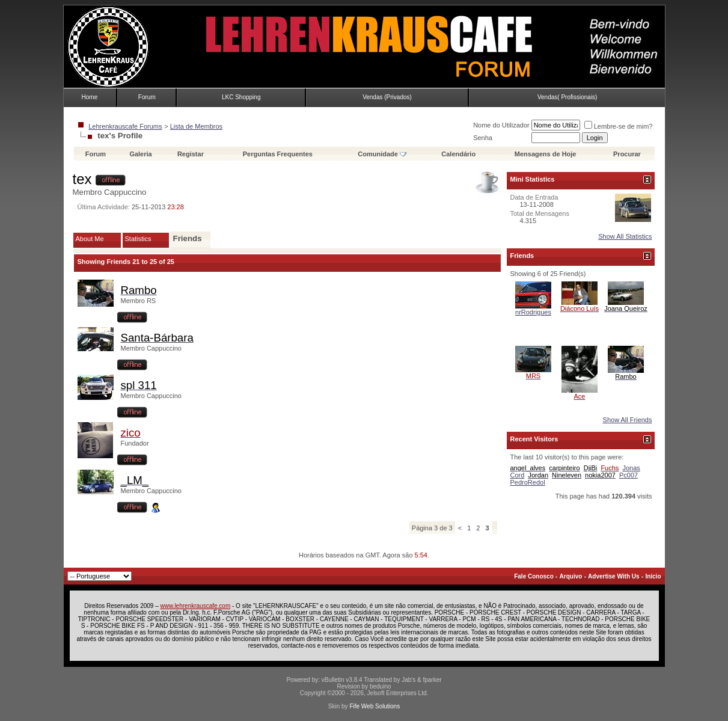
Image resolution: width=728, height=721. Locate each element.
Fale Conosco (534, 576)
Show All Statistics (625, 236)
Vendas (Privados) (387, 97)
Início (653, 576)
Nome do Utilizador (501, 125)
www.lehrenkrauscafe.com (196, 606)
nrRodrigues (533, 312)
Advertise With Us (613, 576)
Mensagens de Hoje (546, 154)
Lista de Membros (196, 126)
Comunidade (382, 154)
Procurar (627, 154)
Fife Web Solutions (375, 706)
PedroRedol (528, 482)
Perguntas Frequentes (278, 154)
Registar (191, 154)
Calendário (458, 154)
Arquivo (571, 576)
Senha (483, 138)
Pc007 (629, 475)
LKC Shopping (241, 97)
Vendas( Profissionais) (567, 97)
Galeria (140, 154)
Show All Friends (628, 420)
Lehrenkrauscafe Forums (125, 126)
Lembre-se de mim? (619, 126)
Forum (147, 97)
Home (90, 97)
